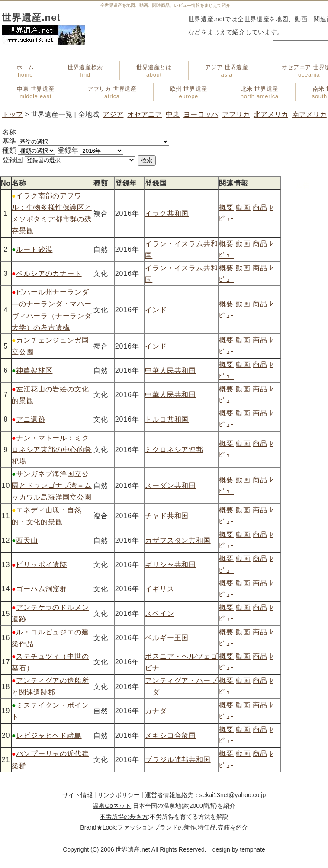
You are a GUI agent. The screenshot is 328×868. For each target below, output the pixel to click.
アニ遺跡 (31, 419)
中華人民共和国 (170, 370)
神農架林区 (34, 370)
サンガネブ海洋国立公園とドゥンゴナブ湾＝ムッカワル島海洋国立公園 (52, 485)
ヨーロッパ (201, 114)
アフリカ (236, 114)
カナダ (156, 711)
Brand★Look (98, 827)
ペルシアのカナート (49, 274)
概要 (226, 207)
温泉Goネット (112, 806)
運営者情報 (160, 795)
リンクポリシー (119, 795)
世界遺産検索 (85, 71)
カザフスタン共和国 (178, 540)
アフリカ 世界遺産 (112, 93)
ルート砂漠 (34, 249)
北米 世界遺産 (260, 93)
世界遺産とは (154, 71)
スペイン (159, 613)
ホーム (25, 71)
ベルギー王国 (167, 638)
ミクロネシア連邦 (174, 450)
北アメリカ (271, 114)
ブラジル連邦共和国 (178, 760)
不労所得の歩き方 (124, 817)
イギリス (159, 589)
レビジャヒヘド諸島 (49, 735)
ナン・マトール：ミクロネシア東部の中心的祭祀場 (52, 450)
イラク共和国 (167, 213)
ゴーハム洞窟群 (42, 589)
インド (156, 310)
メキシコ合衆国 (170, 735)
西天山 (27, 540)
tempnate (252, 849)
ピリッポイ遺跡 (42, 565)
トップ (13, 114)
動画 (243, 207)
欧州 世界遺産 (189, 93)
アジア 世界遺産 (227, 71)
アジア (113, 114)
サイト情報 (77, 795)
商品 (260, 207)
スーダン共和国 (170, 485)
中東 (173, 114)
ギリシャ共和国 (170, 565)
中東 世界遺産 (35, 93)
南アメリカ (309, 114)
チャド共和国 (167, 516)
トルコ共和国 (167, 419)
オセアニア (145, 114)
